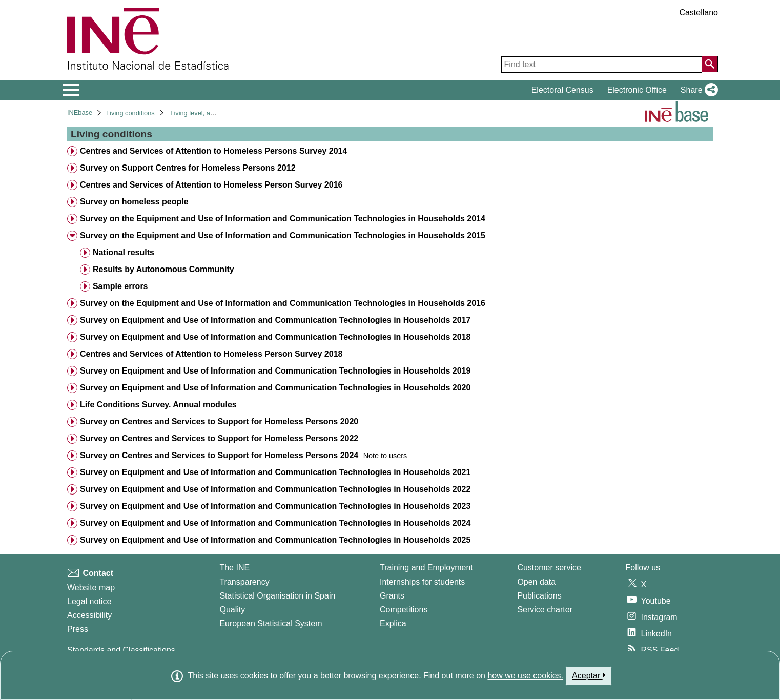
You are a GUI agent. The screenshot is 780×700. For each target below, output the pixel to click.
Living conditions (130, 113)
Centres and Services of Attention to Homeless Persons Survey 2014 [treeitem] (213, 151)
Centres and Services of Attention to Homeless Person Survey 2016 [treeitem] (211, 185)
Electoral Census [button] (562, 90)
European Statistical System (271, 623)
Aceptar (589, 675)
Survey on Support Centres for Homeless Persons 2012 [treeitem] (188, 168)
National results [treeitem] (124, 252)
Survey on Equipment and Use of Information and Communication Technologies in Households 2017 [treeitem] (275, 320)
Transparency (244, 582)
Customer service (549, 568)
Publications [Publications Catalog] (539, 596)
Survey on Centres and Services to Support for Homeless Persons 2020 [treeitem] (219, 421)
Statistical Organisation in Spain (277, 596)
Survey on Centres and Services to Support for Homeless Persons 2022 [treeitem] (219, 438)
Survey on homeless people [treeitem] (134, 202)
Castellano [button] (699, 13)
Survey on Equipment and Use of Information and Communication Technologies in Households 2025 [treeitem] (275, 540)
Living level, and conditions (209, 113)
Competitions (404, 610)
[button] (697, 90)
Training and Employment (426, 568)
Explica (393, 623)
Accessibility (89, 615)
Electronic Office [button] (637, 90)
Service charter (545, 610)
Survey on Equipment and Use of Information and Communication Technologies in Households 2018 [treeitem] (275, 337)
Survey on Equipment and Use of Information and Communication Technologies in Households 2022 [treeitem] (275, 489)
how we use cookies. (525, 676)
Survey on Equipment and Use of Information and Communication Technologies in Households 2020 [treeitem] (275, 388)
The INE (234, 568)
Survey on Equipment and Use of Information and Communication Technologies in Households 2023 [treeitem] (275, 506)
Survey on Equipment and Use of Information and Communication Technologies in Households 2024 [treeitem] (275, 523)
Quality (232, 610)
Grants (392, 596)
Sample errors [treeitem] (120, 286)
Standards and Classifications (121, 650)
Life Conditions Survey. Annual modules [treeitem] (158, 405)
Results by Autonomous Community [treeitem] (163, 269)
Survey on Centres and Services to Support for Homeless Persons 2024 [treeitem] (219, 455)
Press (78, 629)
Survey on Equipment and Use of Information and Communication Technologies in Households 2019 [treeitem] (275, 371)
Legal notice (89, 601)
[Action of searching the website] (710, 64)
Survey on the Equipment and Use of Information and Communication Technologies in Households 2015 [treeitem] (283, 235)
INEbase (80, 112)
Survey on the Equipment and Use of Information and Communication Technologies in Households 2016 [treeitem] (283, 303)
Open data (536, 582)
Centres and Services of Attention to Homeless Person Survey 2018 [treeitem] (211, 354)
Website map (91, 588)
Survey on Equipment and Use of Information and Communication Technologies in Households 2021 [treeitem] (275, 472)
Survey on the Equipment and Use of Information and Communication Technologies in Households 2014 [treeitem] (283, 219)
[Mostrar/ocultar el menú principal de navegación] (71, 90)
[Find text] (602, 65)
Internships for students (422, 582)
